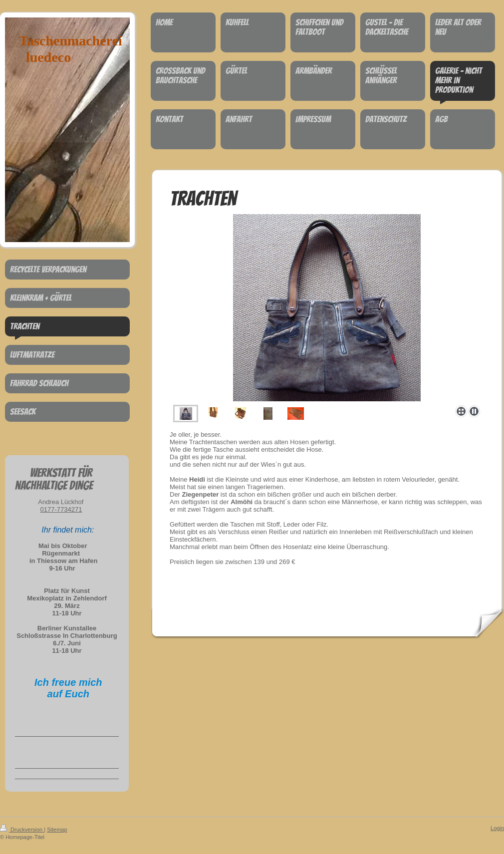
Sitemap (57, 830)
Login (497, 828)
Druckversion (22, 830)
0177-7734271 (61, 509)
